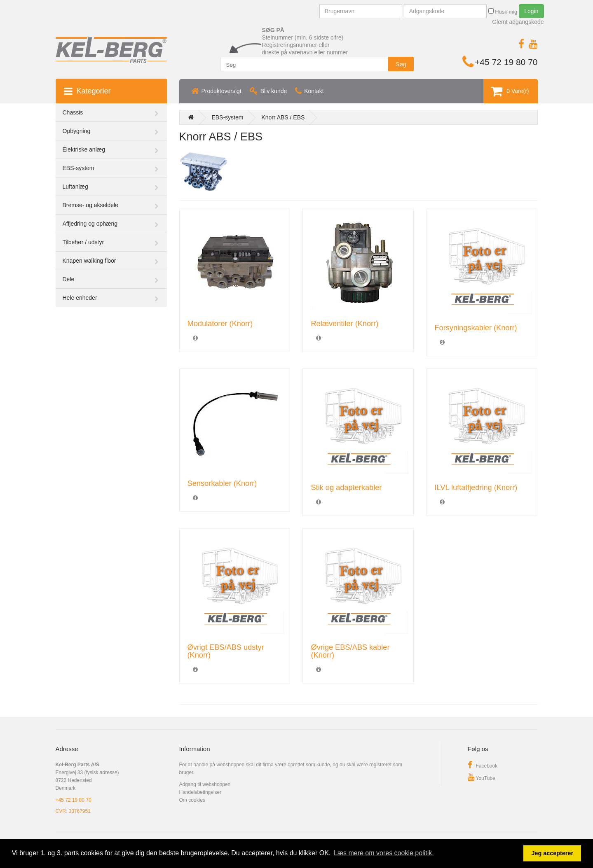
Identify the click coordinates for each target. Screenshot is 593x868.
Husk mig (503, 12)
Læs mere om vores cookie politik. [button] (384, 853)
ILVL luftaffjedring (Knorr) (476, 488)
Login (531, 11)
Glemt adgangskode (518, 22)
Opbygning (77, 131)
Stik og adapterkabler (346, 488)
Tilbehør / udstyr (83, 242)
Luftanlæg (75, 187)
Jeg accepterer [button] (552, 853)
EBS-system (79, 168)
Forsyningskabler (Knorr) (476, 328)
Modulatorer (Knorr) (220, 324)
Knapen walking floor (89, 261)
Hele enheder (80, 298)
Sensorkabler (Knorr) (222, 483)
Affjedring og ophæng (90, 224)
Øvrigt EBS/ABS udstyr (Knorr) (226, 651)
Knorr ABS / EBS (283, 117)
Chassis (73, 112)
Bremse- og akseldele (90, 205)
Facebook (483, 766)
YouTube (482, 778)
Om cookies (192, 800)
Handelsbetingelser (200, 792)
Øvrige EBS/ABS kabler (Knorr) (350, 651)
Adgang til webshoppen (205, 784)
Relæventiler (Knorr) (345, 324)
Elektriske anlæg (84, 149)
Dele (69, 279)
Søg (401, 64)
